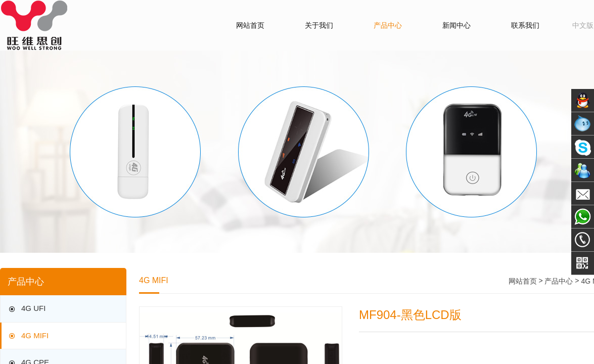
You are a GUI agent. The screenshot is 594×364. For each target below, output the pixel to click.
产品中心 (388, 25)
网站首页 (250, 25)
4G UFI (26, 309)
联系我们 (525, 25)
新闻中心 (456, 25)
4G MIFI (28, 336)
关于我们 (319, 25)
